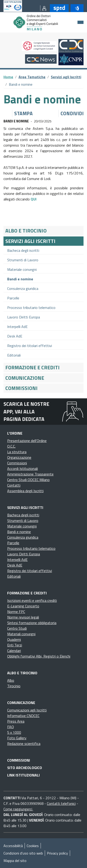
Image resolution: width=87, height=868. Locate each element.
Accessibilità (13, 846)
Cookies (33, 846)
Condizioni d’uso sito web (23, 853)
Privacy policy (57, 853)
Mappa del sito (15, 861)
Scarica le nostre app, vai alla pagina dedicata (26, 411)
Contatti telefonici (61, 803)
